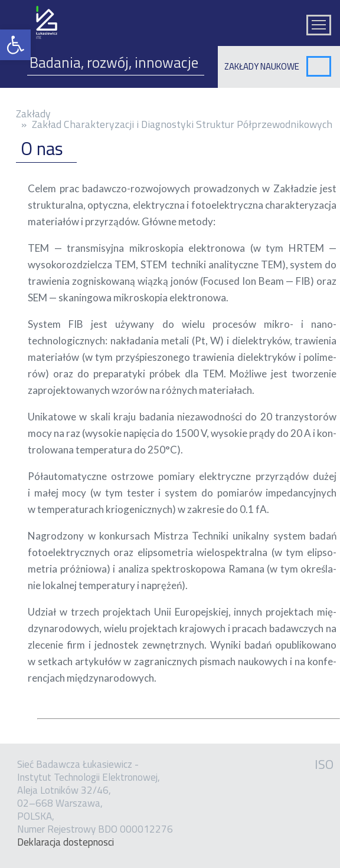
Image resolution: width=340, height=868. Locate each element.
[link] (15, 45)
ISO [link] (324, 764)
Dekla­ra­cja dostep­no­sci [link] (66, 842)
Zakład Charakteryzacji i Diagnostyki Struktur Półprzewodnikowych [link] (182, 124)
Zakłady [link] (33, 114)
